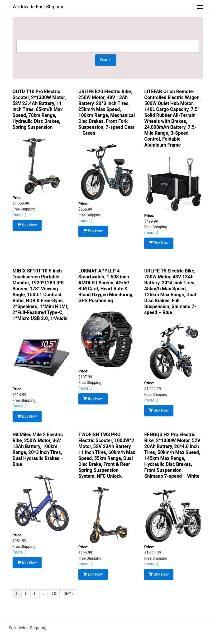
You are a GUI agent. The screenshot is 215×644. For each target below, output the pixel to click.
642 (54, 594)
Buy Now (27, 225)
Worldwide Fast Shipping (39, 7)
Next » (68, 594)
